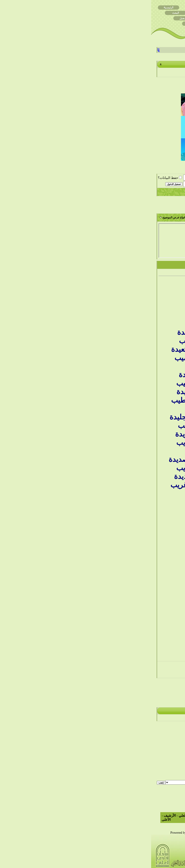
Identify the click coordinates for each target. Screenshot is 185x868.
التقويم (48, 192)
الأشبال (112, 864)
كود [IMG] (170, 769)
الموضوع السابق (104, 697)
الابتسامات (170, 765)
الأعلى (15, 820)
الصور (165, 864)
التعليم (129, 856)
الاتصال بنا (64, 816)
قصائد (148, 856)
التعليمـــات (114, 192)
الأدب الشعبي (112, 849)
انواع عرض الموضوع (23, 217)
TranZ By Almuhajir (152, 833)
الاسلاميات (111, 856)
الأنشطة (131, 849)
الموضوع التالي (80, 697)
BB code (169, 761)
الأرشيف (19, 816)
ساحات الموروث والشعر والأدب (129, 180)
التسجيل (172, 192)
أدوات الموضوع (50, 217)
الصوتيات (127, 864)
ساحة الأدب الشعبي (97, 180)
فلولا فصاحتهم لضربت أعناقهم (157, 402)
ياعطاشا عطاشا (146, 226)
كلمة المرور (61, 184)
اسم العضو (62, 178)
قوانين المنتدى (167, 781)
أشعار (147, 864)
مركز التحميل (161, 849)
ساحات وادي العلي (160, 180)
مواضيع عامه (144, 849)
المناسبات (163, 856)
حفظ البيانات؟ (19, 178)
